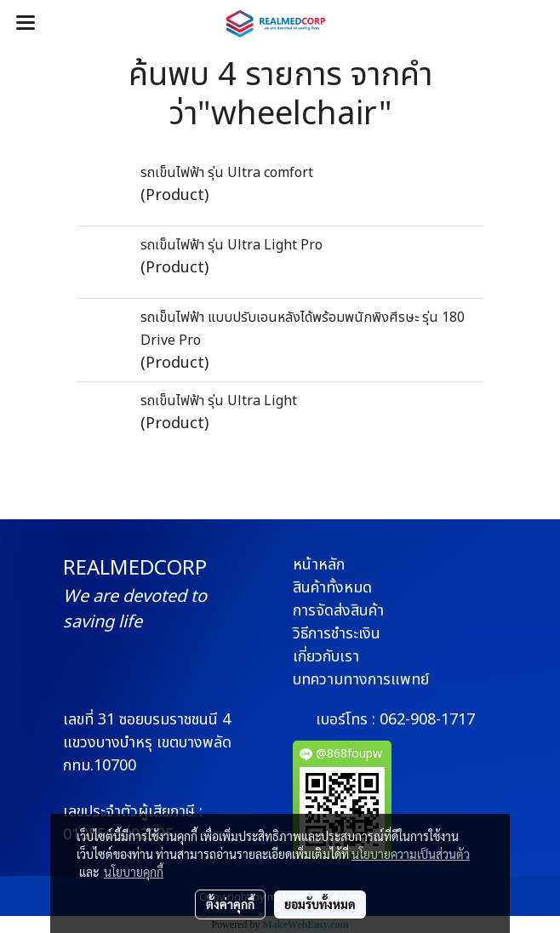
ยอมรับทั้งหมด (320, 904)
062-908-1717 (427, 720)
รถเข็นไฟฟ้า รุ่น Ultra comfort (227, 173)
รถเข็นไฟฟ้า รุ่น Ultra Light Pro (231, 245)
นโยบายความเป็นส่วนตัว (411, 854)
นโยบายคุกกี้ (134, 872)
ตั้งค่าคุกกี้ (230, 904)
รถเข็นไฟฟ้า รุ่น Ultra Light (219, 401)
